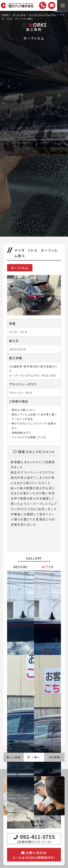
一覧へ (34, 757)
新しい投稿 (14, 757)
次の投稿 (54, 757)
